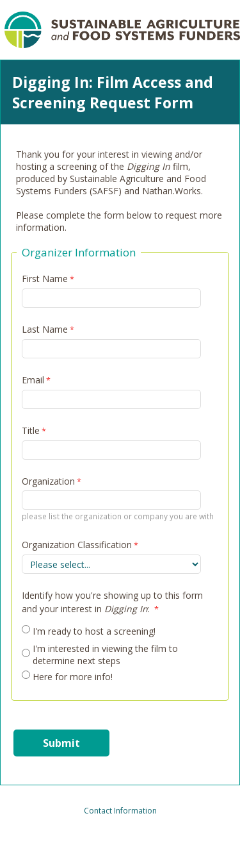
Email (33, 380)
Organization (48, 481)
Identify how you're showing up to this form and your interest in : (112, 602)
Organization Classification (77, 545)
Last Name (45, 329)
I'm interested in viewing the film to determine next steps (105, 655)
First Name (45, 279)
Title (31, 430)
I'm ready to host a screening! (94, 631)
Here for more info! (73, 677)
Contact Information (120, 811)
